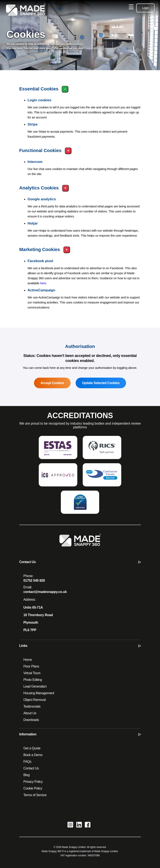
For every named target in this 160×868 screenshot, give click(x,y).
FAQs (27, 762)
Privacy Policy (33, 782)
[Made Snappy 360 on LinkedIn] (79, 825)
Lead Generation (35, 686)
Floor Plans (31, 666)
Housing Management (39, 693)
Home (28, 660)
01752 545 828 (34, 581)
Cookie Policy (33, 788)
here (43, 283)
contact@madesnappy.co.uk (45, 592)
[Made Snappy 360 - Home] (80, 543)
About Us (30, 713)
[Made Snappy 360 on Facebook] (88, 825)
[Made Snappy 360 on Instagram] (70, 825)
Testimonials (32, 706)
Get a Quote (32, 748)
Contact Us (31, 768)
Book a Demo (33, 755)
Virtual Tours (32, 673)
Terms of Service (35, 795)
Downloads (31, 720)
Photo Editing (33, 680)
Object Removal (34, 700)
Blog (26, 775)
